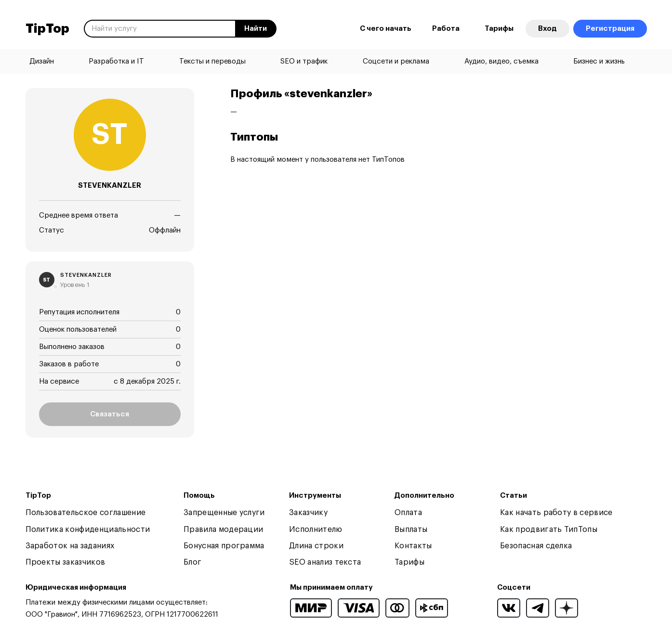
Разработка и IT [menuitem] (116, 61)
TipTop (47, 29)
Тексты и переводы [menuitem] (212, 61)
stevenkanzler (86, 275)
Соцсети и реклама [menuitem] (396, 61)
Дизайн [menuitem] (42, 61)
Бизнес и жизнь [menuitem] (599, 61)
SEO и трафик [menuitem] (304, 61)
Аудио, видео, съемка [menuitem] (501, 61)
